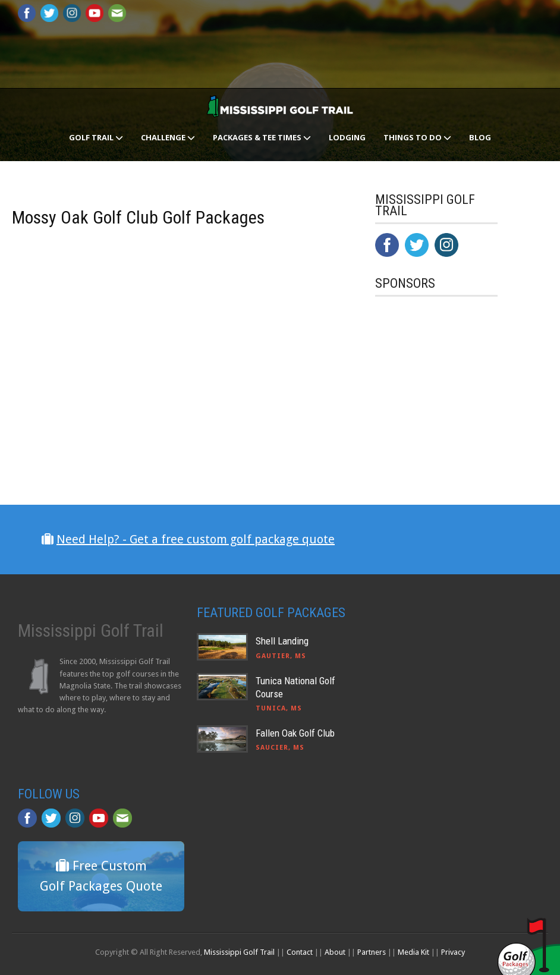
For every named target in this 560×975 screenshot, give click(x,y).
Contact (300, 952)
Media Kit (413, 952)
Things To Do (417, 137)
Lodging (347, 137)
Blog (480, 137)
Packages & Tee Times (262, 137)
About (335, 952)
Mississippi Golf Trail (239, 952)
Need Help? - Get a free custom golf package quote (196, 539)
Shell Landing (282, 641)
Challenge (168, 137)
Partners (372, 952)
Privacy (453, 952)
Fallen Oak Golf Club (295, 733)
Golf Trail (96, 137)
